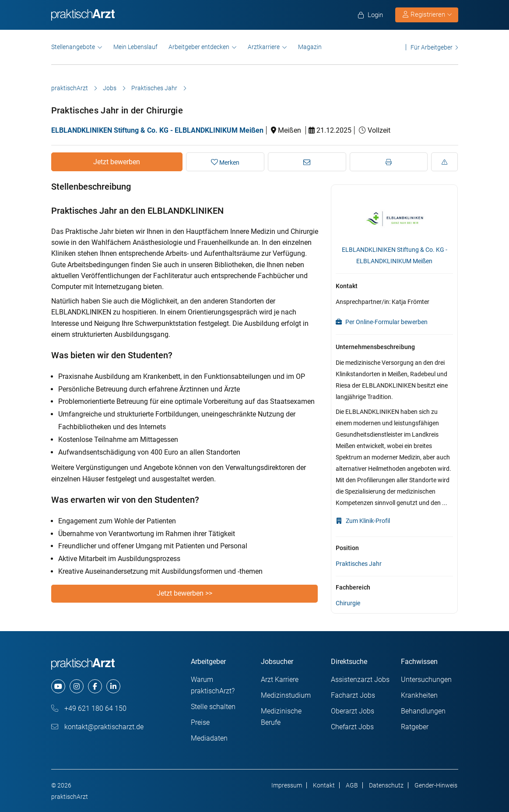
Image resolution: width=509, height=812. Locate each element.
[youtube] (58, 686)
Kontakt (324, 785)
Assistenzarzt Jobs (360, 680)
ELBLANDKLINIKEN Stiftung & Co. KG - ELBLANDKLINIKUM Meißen (157, 130)
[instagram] (77, 686)
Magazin (310, 47)
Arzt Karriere (280, 680)
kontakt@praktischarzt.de (97, 727)
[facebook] (95, 686)
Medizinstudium (286, 695)
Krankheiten (419, 695)
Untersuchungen (426, 680)
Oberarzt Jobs (353, 711)
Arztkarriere (264, 47)
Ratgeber (415, 727)
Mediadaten (209, 738)
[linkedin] (113, 686)
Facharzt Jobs (353, 695)
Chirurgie (348, 603)
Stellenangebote (73, 47)
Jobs (110, 88)
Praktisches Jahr (154, 88)
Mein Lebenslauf (135, 47)
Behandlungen (423, 711)
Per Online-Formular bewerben (382, 322)
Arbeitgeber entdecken (199, 47)
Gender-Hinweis (436, 785)
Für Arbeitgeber (432, 47)
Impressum (287, 785)
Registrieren (427, 14)
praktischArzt (70, 88)
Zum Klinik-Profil (363, 521)
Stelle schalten (213, 707)
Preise (200, 722)
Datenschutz (386, 785)
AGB (352, 785)
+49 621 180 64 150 (89, 708)
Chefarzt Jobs (352, 727)
